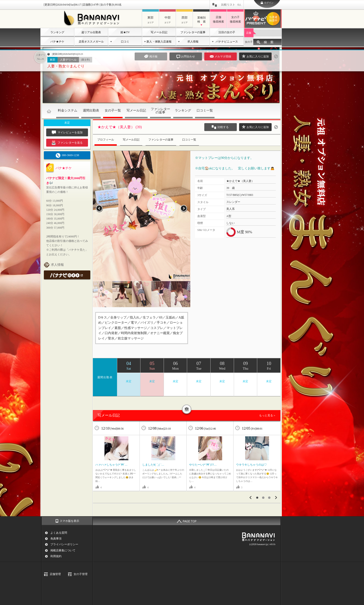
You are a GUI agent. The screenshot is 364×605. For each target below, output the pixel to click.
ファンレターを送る (67, 143)
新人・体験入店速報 (159, 42)
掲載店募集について (63, 550)
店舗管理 (55, 574)
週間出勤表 (91, 110)
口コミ (125, 42)
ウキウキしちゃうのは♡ (251, 465)
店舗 (249, 33)
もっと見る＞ (267, 415)
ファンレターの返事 (193, 32)
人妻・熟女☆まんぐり (66, 66)
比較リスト (231, 5)
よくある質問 (59, 533)
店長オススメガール (91, 42)
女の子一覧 (113, 110)
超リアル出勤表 (91, 32)
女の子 (249, 42)
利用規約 (56, 556)
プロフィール (106, 140)
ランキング (57, 32)
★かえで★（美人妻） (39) (120, 127)
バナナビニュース (227, 42)
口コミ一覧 (205, 110)
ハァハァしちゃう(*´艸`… (111, 465)
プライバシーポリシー (64, 544)
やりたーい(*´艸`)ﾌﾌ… (203, 465)
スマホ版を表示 (69, 521)
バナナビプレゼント (274, 19)
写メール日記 (159, 32)
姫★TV (125, 32)
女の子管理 (81, 574)
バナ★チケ (57, 42)
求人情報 (193, 42)
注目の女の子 (227, 32)
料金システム (68, 110)
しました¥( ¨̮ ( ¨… (153, 465)
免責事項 (56, 539)
